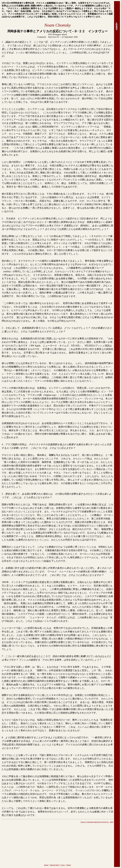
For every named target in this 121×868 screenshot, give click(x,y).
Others (69, 865)
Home (46, 865)
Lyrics (63, 865)
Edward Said (54, 865)
